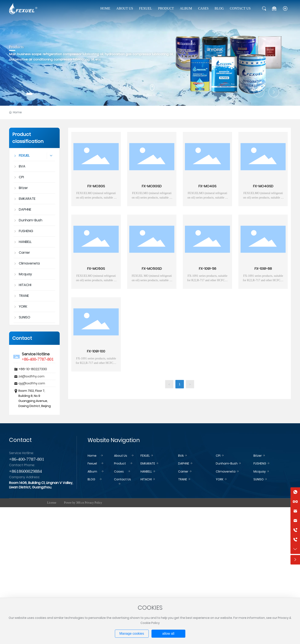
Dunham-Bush (227, 463)
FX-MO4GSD (263, 186)
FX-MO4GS (207, 186)
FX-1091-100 (96, 351)
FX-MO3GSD (152, 186)
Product (120, 463)
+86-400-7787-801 (38, 359)
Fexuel (92, 463)
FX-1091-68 (263, 269)
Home (92, 456)
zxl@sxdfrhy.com (31, 376)
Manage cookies (132, 634)
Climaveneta (226, 471)
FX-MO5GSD (152, 269)
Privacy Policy (94, 503)
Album (92, 471)
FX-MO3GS (96, 186)
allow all (168, 634)
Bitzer (258, 456)
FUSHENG (260, 463)
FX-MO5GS (96, 269)
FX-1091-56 (208, 269)
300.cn (80, 503)
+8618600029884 (25, 471)
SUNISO (259, 479)
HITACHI (146, 479)
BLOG (91, 479)
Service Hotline (36, 354)
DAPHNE (184, 463)
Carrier (183, 471)
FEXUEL (145, 456)
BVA (181, 456)
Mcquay (260, 471)
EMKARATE (148, 463)
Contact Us (122, 479)
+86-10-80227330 (33, 369)
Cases (119, 471)
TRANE (183, 479)
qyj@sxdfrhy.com (32, 383)
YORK (220, 479)
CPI (218, 456)
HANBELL (146, 471)
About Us (121, 456)
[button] (29, 94)
